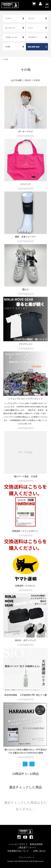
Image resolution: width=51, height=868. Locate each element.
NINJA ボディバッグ (25, 640)
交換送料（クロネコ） (26, 586)
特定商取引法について (18, 851)
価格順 (28, 80)
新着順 (37, 80)
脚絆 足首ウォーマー (26, 237)
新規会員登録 (36, 844)
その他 (5, 59)
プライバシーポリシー (26, 857)
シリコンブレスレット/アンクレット (25, 399)
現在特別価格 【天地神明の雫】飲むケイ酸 (26, 695)
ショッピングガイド (18, 844)
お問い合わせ (39, 851)
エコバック (26, 184)
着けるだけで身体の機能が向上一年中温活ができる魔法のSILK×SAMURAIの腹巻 (26, 751)
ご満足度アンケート (27, 848)
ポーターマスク (26, 131)
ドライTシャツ (26, 344)
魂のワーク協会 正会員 (26, 476)
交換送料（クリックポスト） (26, 531)
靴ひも (26, 289)
